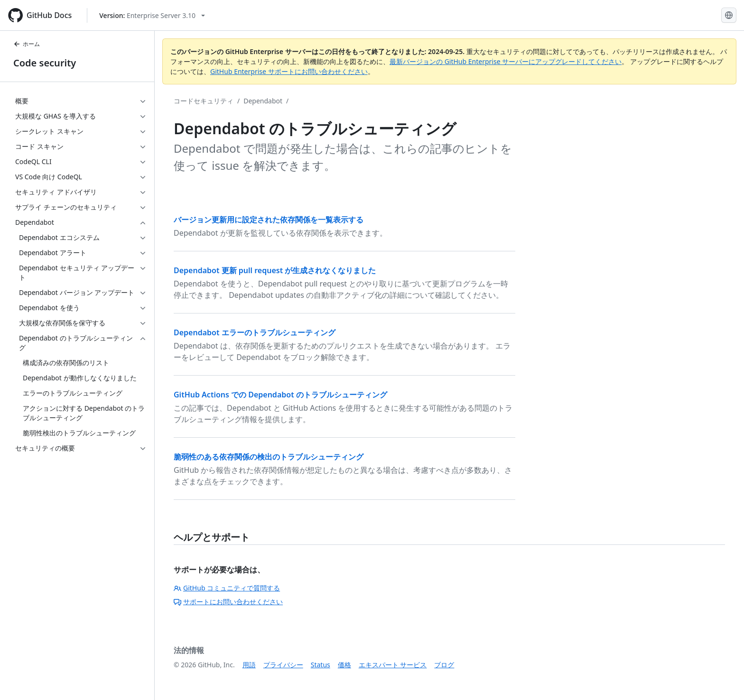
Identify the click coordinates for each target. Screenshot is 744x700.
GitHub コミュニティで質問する (227, 588)
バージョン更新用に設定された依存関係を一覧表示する (269, 220)
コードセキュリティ (204, 101)
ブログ (444, 665)
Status (321, 665)
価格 (344, 665)
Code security (45, 63)
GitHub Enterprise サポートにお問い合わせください (289, 71)
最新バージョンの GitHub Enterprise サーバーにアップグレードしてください (506, 61)
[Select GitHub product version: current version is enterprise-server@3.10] (152, 15)
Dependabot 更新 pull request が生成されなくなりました (275, 270)
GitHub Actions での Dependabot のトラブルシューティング (280, 395)
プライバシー (283, 665)
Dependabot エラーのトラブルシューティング (255, 332)
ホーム (27, 44)
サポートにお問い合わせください (228, 602)
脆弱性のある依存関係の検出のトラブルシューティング (269, 457)
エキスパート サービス (393, 665)
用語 (249, 665)
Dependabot (263, 101)
